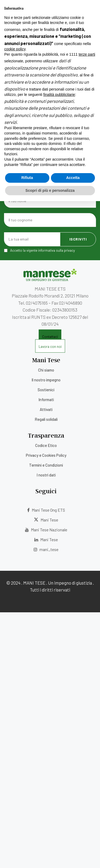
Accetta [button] (73, 178)
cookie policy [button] (15, 49)
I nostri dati (46, 475)
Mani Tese (46, 520)
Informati (46, 400)
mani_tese (46, 549)
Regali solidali (46, 419)
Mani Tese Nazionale (46, 530)
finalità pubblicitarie (59, 95)
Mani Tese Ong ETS (46, 510)
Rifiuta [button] (27, 178)
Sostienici (46, 390)
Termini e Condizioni (46, 465)
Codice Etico (46, 445)
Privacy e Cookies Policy (46, 455)
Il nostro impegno (46, 380)
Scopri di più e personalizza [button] (50, 190)
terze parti (87, 54)
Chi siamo (46, 370)
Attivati (46, 409)
